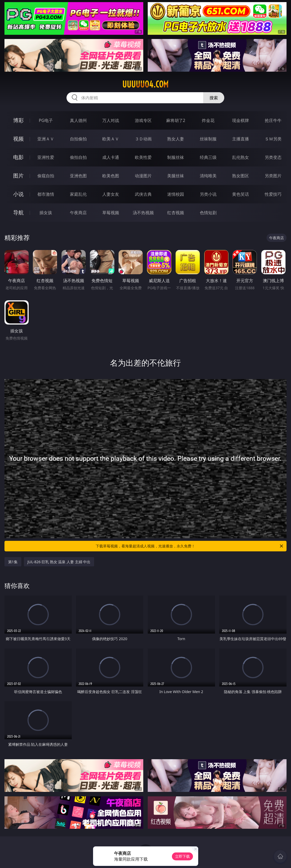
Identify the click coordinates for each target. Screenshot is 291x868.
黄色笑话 (241, 194)
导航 (18, 212)
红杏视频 (176, 213)
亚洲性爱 (46, 157)
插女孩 (46, 213)
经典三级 (208, 157)
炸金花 (208, 120)
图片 (18, 176)
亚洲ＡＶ (46, 139)
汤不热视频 (143, 213)
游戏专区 (143, 120)
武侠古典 (143, 194)
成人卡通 (111, 157)
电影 (18, 157)
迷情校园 (176, 194)
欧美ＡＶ (111, 139)
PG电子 (46, 120)
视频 (18, 139)
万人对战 (111, 120)
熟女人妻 (176, 139)
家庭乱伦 (78, 194)
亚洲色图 (78, 176)
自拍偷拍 (78, 139)
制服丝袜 (176, 157)
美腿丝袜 (176, 176)
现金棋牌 (241, 120)
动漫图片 (143, 176)
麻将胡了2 (176, 120)
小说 (18, 194)
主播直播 (241, 139)
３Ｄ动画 (143, 139)
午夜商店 (78, 213)
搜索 (214, 98)
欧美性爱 (143, 157)
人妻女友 (111, 194)
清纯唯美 (208, 176)
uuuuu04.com (145, 84)
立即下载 (182, 856)
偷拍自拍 (78, 157)
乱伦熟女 (241, 157)
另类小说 (208, 194)
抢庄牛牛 (273, 120)
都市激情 (46, 194)
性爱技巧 (273, 194)
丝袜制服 (208, 139)
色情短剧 (208, 213)
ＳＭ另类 (273, 139)
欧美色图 (111, 176)
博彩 (18, 120)
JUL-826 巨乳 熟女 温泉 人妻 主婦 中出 (59, 562)
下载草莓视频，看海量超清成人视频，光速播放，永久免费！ (190, 546)
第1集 (13, 562)
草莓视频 (111, 213)
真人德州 (78, 120)
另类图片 (273, 176)
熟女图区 (241, 176)
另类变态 (273, 157)
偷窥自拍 (46, 176)
